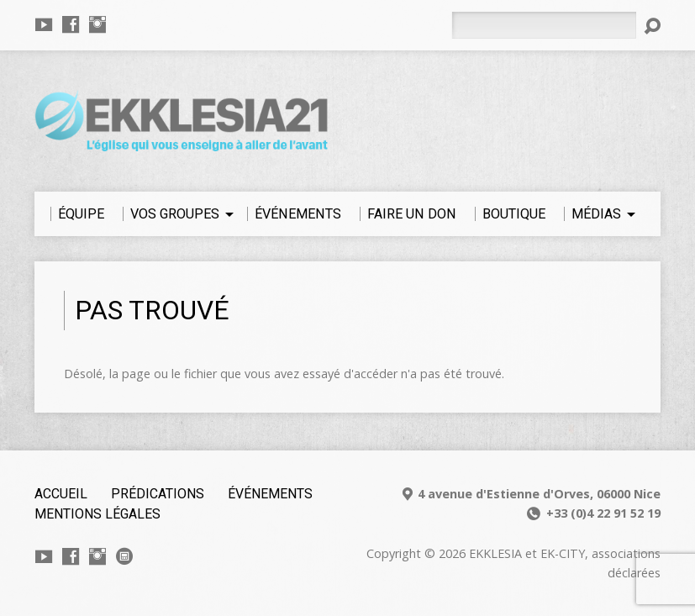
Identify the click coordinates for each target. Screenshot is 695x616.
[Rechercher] (544, 25)
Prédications (158, 494)
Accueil (61, 494)
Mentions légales (97, 514)
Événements (270, 494)
